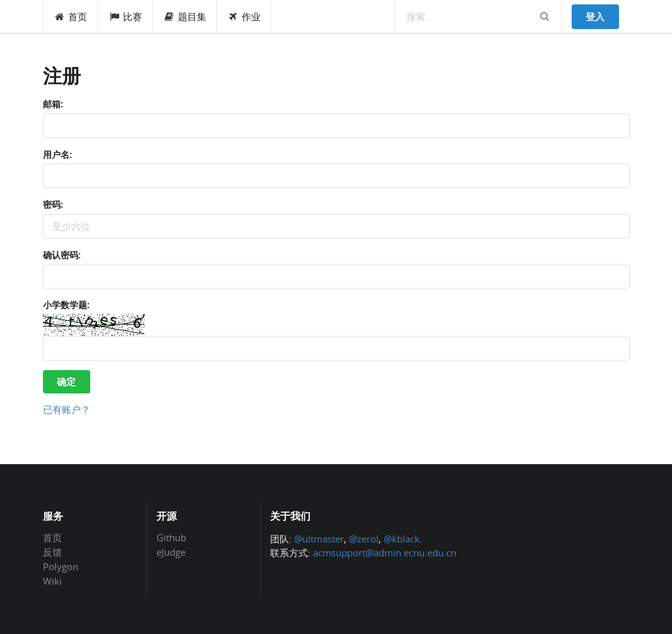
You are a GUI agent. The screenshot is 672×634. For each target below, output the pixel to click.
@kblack (402, 539)
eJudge (171, 552)
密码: (53, 204)
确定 (66, 381)
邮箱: (53, 104)
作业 (245, 16)
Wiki (52, 581)
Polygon (61, 566)
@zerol (364, 539)
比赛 (125, 16)
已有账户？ (67, 409)
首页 (71, 16)
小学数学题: (66, 305)
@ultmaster (319, 539)
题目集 (185, 16)
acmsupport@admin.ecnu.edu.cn (385, 553)
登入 (595, 16)
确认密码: (62, 255)
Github (171, 538)
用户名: (57, 154)
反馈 (52, 552)
